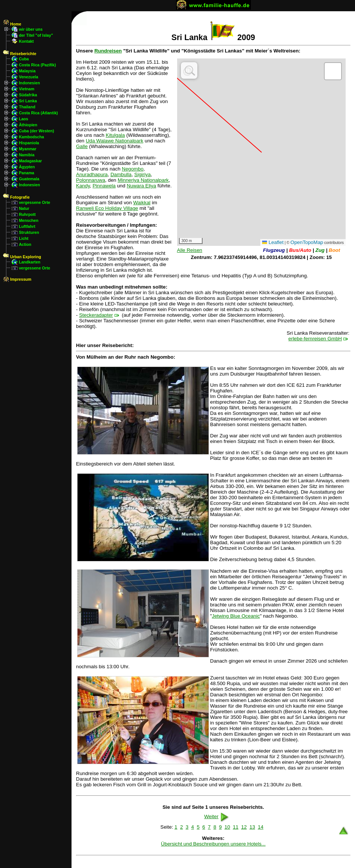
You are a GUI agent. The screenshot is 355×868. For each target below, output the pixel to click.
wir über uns (31, 29)
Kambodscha (31, 137)
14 (260, 827)
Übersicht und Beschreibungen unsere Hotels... (213, 844)
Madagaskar (30, 161)
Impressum (17, 279)
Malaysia (27, 71)
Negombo (133, 169)
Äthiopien (28, 125)
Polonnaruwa (91, 180)
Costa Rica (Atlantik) (38, 113)
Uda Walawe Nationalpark (115, 141)
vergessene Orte (34, 202)
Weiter (217, 816)
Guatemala (29, 179)
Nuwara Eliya (141, 186)
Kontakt (26, 41)
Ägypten (27, 167)
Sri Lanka (28, 101)
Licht (23, 238)
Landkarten (29, 262)
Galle (82, 146)
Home (12, 24)
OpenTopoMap (307, 242)
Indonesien (29, 83)
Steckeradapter (96, 315)
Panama (26, 173)
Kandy (83, 186)
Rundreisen (108, 51)
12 (244, 827)
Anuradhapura (92, 174)
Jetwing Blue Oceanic (236, 616)
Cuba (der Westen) (36, 131)
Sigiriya (143, 174)
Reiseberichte (20, 54)
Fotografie (16, 197)
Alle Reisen (190, 250)
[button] (333, 71)
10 (227, 827)
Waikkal (142, 203)
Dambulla (121, 174)
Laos (23, 119)
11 (236, 827)
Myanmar (28, 149)
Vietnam (26, 89)
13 (252, 827)
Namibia (26, 155)
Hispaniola (29, 143)
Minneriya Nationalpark (143, 180)
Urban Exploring (22, 257)
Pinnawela (104, 186)
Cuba (24, 59)
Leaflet (273, 242)
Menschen (28, 220)
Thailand (27, 107)
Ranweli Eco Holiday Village (107, 208)
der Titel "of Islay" (36, 35)
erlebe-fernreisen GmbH (315, 339)
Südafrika (28, 95)
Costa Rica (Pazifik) (37, 65)
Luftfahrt (27, 226)
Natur (24, 208)
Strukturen (29, 232)
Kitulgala (115, 135)
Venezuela (28, 77)
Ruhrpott (27, 214)
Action (25, 244)
